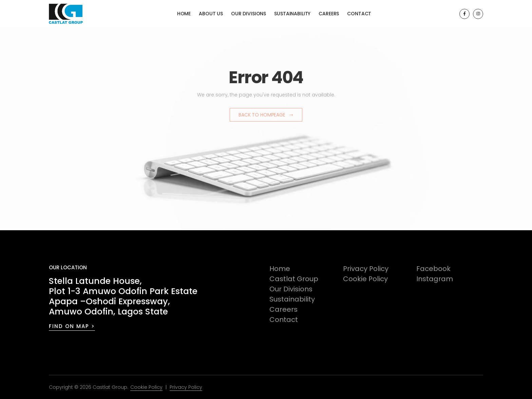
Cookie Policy (365, 279)
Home (184, 14)
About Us (211, 14)
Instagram (435, 279)
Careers (329, 14)
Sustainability (292, 14)
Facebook (433, 269)
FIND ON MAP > (72, 326)
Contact (359, 14)
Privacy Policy (366, 269)
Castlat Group (294, 279)
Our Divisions (249, 14)
